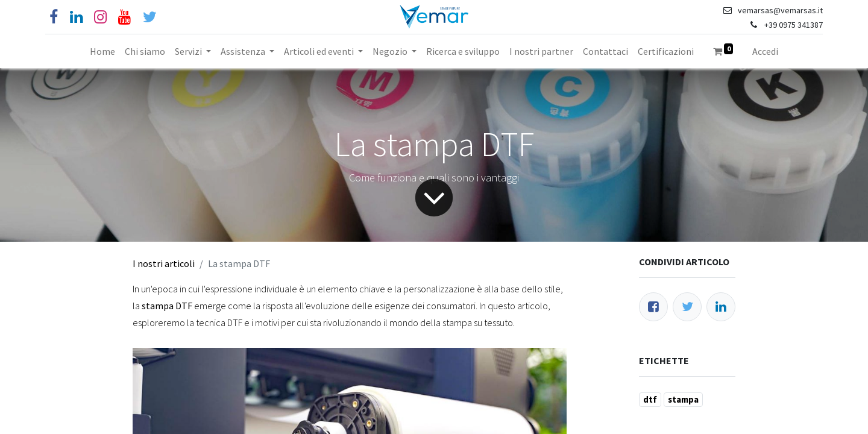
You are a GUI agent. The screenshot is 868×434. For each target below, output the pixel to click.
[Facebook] (54, 17)
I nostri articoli (164, 263)
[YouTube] (124, 17)
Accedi (765, 51)
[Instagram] (100, 17)
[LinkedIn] (721, 307)
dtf (650, 399)
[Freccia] (434, 198)
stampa (683, 399)
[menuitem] (102, 51)
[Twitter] (687, 307)
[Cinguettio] (150, 17)
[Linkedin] (76, 17)
